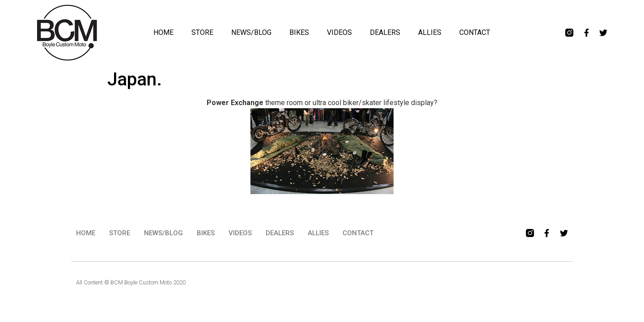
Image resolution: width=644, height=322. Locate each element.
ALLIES (430, 32)
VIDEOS (339, 32)
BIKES (299, 32)
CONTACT (475, 32)
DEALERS (385, 32)
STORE (202, 32)
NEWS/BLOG (251, 32)
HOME (163, 32)
